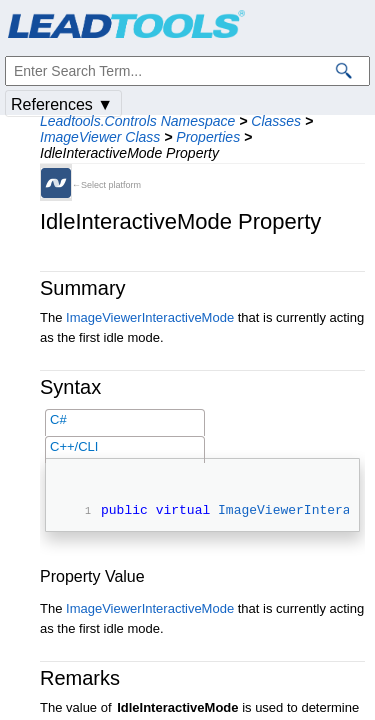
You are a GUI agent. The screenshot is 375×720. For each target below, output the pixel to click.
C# (58, 419)
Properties (208, 137)
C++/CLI (74, 446)
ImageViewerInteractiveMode (150, 317)
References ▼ (62, 104)
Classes (276, 121)
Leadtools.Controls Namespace (137, 121)
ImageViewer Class (100, 137)
